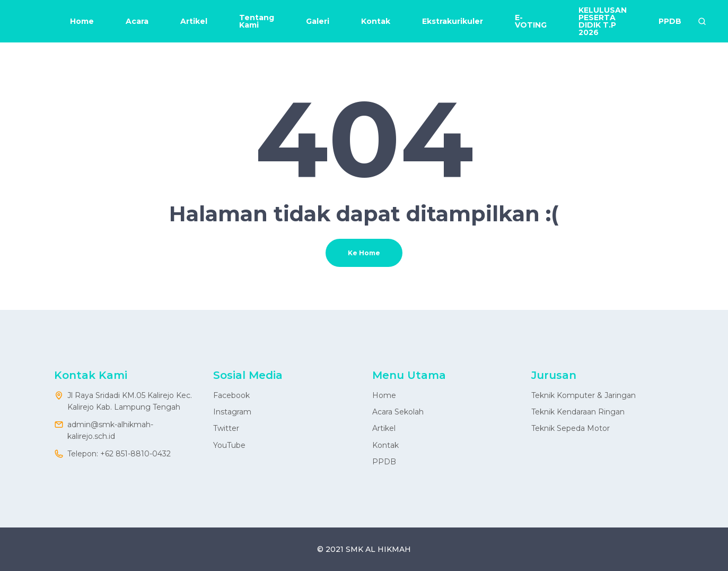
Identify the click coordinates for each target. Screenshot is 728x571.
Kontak (376, 21)
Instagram (232, 412)
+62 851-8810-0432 (135, 454)
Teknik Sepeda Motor (571, 428)
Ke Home (364, 253)
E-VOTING (531, 21)
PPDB (670, 21)
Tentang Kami (257, 21)
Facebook (231, 395)
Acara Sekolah (398, 412)
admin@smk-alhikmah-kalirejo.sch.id (110, 430)
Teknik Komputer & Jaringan (584, 395)
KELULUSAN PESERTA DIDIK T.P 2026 (603, 21)
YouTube (229, 445)
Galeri (318, 21)
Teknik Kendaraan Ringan (578, 412)
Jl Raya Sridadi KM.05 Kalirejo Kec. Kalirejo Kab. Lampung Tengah (130, 401)
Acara (137, 21)
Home (82, 21)
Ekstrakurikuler (453, 21)
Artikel (194, 21)
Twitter (226, 428)
